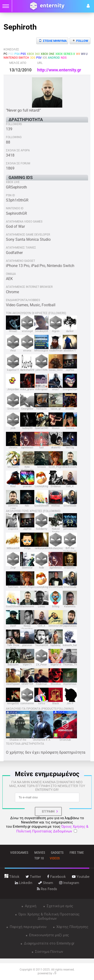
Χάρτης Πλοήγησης (72, 927)
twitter (33, 877)
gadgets (57, 853)
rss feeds (47, 889)
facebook (56, 877)
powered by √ (47, 973)
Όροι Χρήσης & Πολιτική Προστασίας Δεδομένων (49, 916)
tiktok (12, 877)
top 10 (39, 858)
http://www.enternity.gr (59, 70)
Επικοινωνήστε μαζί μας (49, 935)
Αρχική (30, 906)
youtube (81, 877)
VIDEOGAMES (19, 853)
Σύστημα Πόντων (49, 952)
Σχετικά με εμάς (59, 906)
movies (40, 853)
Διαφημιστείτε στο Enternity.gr (49, 943)
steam (46, 883)
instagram (69, 883)
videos (55, 858)
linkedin (24, 883)
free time (77, 853)
